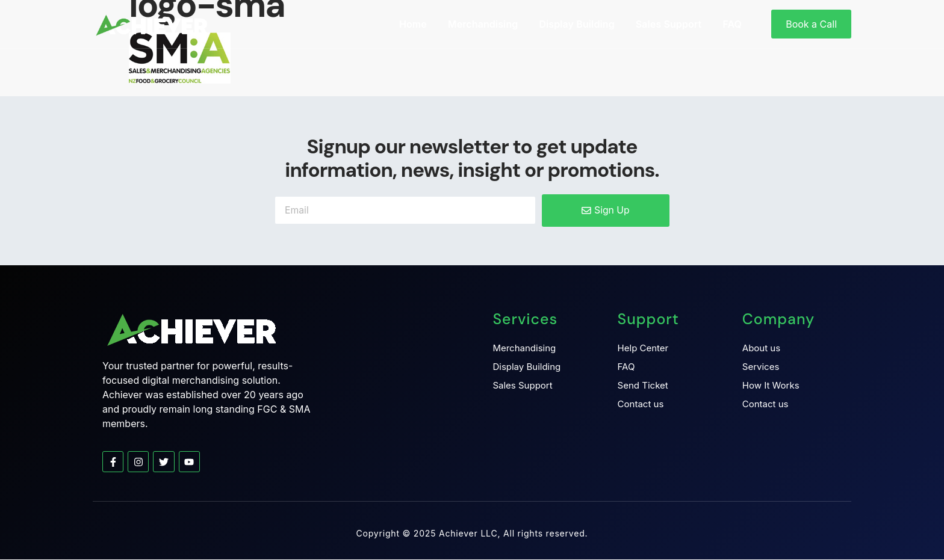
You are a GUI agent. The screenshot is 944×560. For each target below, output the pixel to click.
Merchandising (483, 24)
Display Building (576, 24)
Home (413, 24)
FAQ (732, 24)
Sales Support (669, 24)
